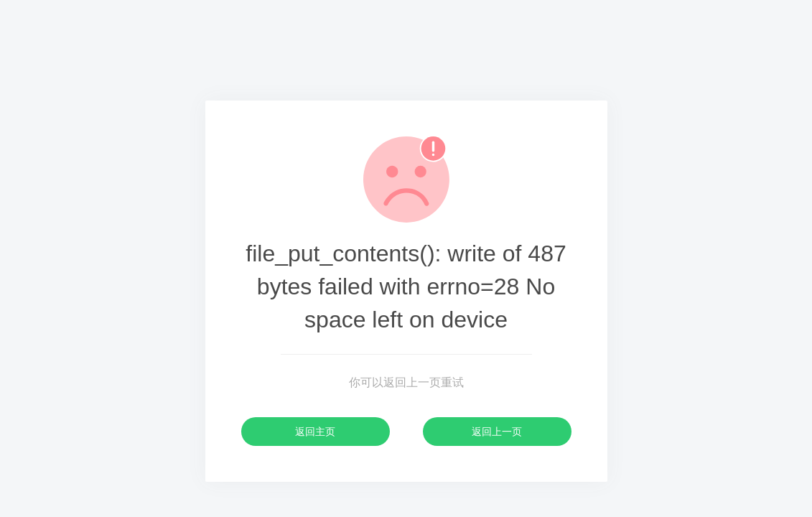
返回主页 (315, 432)
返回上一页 (497, 432)
